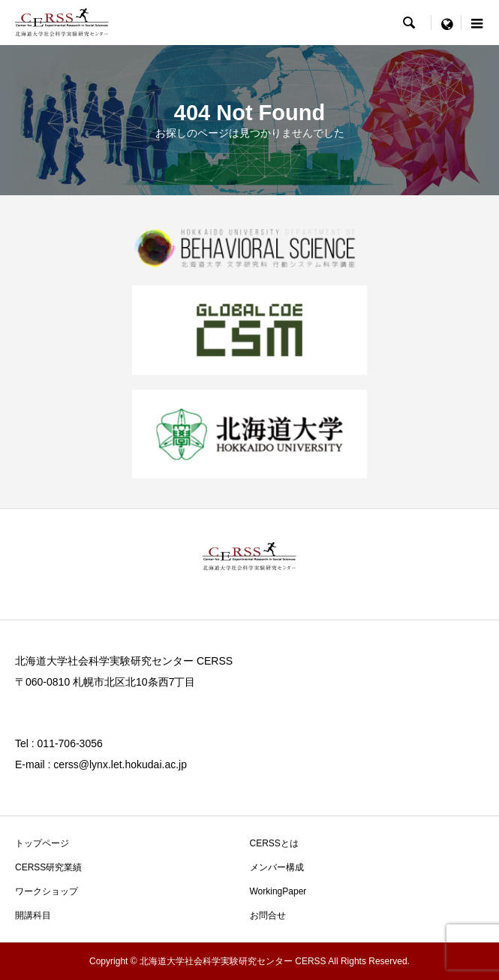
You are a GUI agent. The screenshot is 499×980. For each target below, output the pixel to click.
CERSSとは (274, 843)
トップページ (42, 843)
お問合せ (268, 915)
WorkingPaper (278, 891)
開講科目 (33, 915)
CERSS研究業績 (48, 867)
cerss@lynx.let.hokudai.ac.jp (120, 764)
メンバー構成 (277, 867)
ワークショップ (47, 891)
